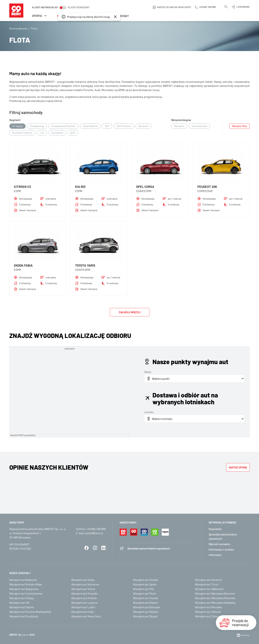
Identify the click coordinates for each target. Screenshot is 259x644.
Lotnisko (149, 412)
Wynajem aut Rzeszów (147, 607)
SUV (107, 126)
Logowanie (243, 7)
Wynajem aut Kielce (83, 589)
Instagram (95, 548)
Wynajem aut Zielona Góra (211, 616)
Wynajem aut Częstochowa (26, 593)
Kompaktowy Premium (64, 126)
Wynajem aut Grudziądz (24, 616)
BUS (73, 133)
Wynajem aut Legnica (84, 603)
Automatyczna (199, 126)
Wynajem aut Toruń (207, 584)
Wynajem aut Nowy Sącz (86, 616)
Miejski (19, 126)
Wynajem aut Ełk (19, 603)
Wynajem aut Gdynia (22, 607)
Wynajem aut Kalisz (83, 580)
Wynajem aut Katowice (85, 584)
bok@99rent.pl (94, 533)
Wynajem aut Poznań (146, 598)
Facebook (87, 548)
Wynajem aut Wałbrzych (209, 589)
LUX (42, 133)
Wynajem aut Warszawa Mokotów (215, 598)
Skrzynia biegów (181, 120)
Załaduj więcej (130, 312)
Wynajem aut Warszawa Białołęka (215, 603)
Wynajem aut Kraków (84, 598)
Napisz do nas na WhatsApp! (174, 7)
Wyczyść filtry (240, 126)
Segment (15, 120)
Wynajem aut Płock (145, 593)
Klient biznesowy (79, 7)
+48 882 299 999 (96, 529)
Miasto (148, 372)
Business (143, 126)
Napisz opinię (238, 467)
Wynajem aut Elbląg (21, 598)
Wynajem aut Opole (145, 584)
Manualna (179, 126)
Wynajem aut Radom (145, 603)
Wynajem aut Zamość (208, 612)
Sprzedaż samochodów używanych (149, 548)
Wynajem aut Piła (143, 589)
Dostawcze (57, 133)
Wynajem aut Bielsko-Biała (26, 584)
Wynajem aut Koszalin (85, 593)
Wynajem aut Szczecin (208, 580)
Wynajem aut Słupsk (145, 616)
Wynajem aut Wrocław (208, 607)
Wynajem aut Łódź (82, 612)
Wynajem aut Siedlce (146, 612)
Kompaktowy (37, 126)
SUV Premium (124, 126)
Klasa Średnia (90, 126)
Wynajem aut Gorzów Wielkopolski (30, 612)
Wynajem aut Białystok (23, 580)
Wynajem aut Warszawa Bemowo (215, 593)
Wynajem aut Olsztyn (146, 580)
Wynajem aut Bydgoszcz (24, 589)
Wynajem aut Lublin (83, 607)
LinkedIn (103, 548)
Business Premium (22, 133)
